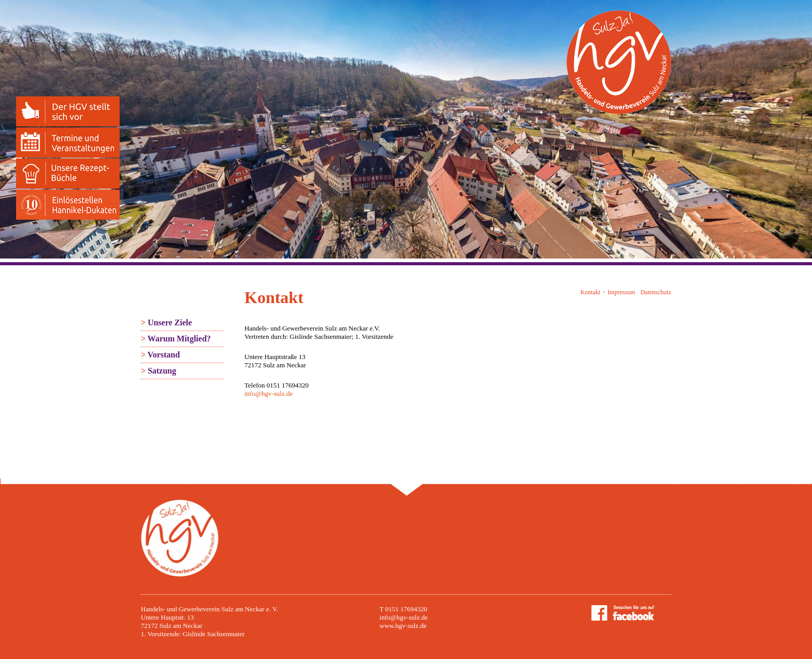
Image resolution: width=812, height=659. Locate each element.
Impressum (621, 292)
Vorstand (160, 355)
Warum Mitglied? (176, 339)
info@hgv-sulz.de (269, 393)
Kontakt (591, 292)
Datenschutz (656, 292)
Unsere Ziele (166, 323)
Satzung (158, 371)
